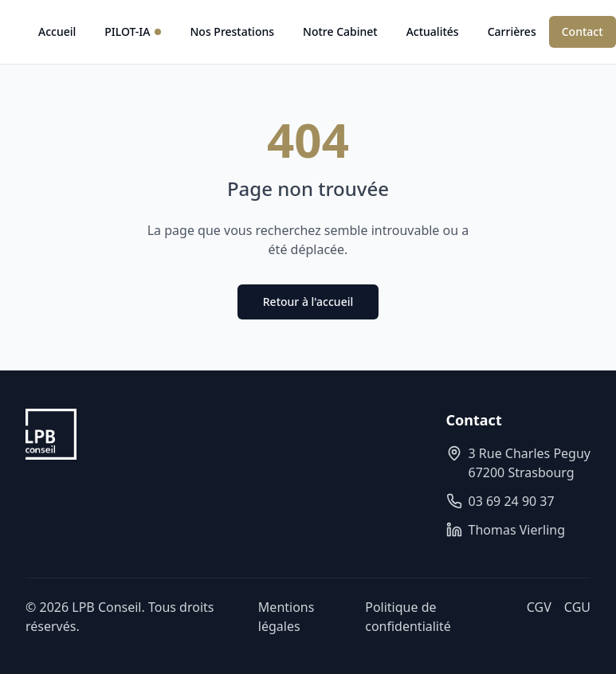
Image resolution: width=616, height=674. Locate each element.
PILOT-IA (133, 31)
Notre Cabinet (340, 31)
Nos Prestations (232, 31)
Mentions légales (286, 617)
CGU (577, 607)
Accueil (57, 31)
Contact (583, 31)
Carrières (512, 31)
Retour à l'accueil (308, 302)
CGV (539, 607)
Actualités (433, 31)
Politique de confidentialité (408, 617)
